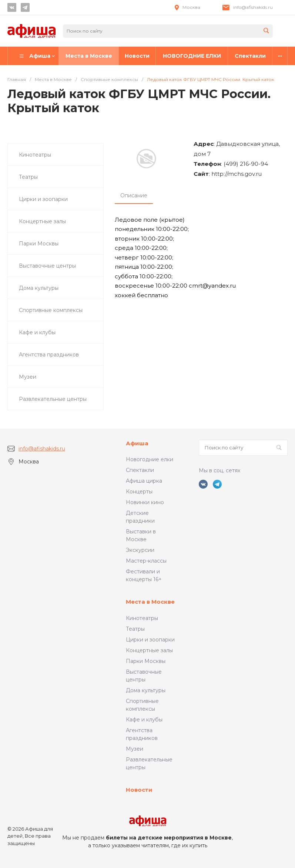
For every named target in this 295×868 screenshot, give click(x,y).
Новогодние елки (150, 459)
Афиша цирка (144, 481)
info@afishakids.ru (253, 7)
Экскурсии (140, 550)
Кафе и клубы (144, 720)
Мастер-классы (146, 561)
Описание (134, 195)
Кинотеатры (142, 618)
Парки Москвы (146, 661)
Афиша (137, 443)
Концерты (139, 492)
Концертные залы (149, 650)
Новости (139, 790)
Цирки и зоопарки (150, 640)
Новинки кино (145, 502)
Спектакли (140, 470)
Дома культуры (146, 690)
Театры (135, 629)
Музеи (135, 749)
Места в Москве (150, 602)
